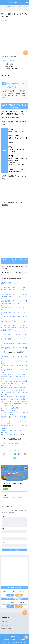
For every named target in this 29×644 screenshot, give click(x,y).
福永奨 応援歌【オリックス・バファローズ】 (14, 326)
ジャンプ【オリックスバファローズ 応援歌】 (14, 381)
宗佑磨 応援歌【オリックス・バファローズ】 (14, 301)
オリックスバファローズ (8, 497)
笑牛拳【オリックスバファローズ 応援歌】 (13, 388)
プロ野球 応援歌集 (15, 2)
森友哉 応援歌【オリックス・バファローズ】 (14, 294)
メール (4, 536)
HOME (14, 637)
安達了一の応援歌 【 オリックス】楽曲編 (14, 93)
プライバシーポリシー (8, 625)
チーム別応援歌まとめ (19, 640)
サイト (4, 543)
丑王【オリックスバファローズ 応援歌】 (13, 390)
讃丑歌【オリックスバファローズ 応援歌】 (13, 399)
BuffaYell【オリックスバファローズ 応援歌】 (14, 401)
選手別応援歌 (19, 497)
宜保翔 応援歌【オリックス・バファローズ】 (14, 348)
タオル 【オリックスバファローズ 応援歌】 (14, 374)
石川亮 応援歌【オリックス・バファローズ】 (14, 328)
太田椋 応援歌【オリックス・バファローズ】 (14, 288)
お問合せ (4, 622)
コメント (4, 516)
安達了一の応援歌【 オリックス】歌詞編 (14, 91)
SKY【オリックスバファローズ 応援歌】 (13, 435)
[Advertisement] (14, 37)
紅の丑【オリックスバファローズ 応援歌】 (13, 397)
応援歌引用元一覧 (7, 629)
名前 (4, 529)
